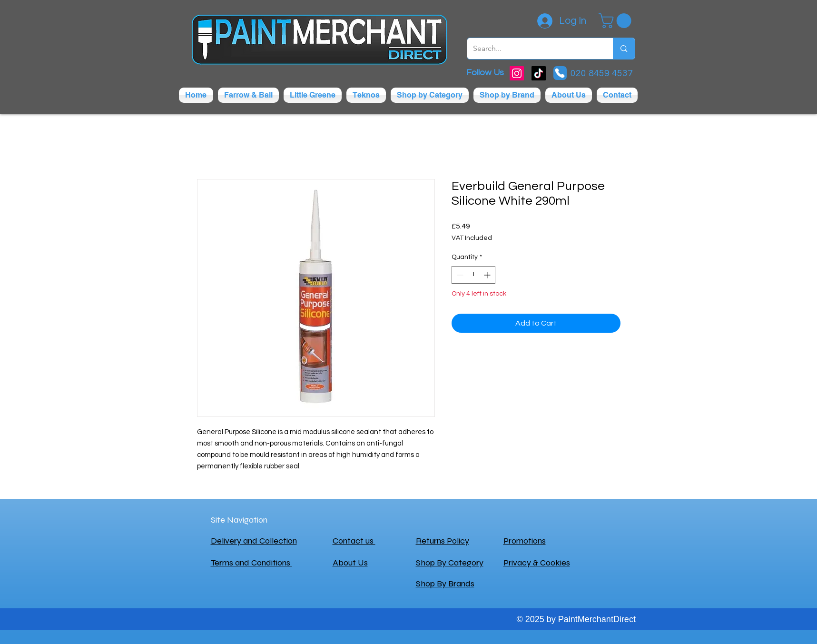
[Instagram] (517, 73)
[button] (617, 21)
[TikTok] (539, 73)
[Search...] (533, 49)
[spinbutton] (473, 275)
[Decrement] (459, 275)
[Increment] (488, 275)
